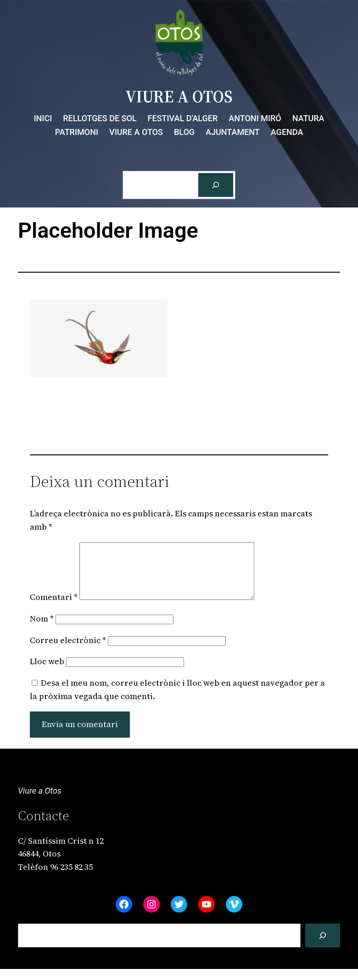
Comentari (54, 608)
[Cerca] (216, 185)
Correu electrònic (68, 651)
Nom (42, 630)
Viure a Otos (40, 802)
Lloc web (47, 672)
